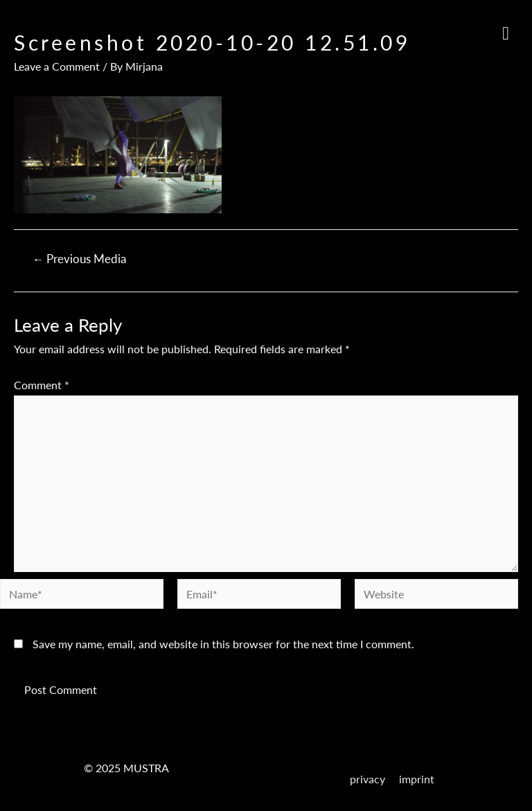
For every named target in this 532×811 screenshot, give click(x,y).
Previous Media (80, 259)
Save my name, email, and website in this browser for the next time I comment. (223, 644)
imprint (417, 779)
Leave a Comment (57, 66)
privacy (367, 779)
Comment (42, 385)
